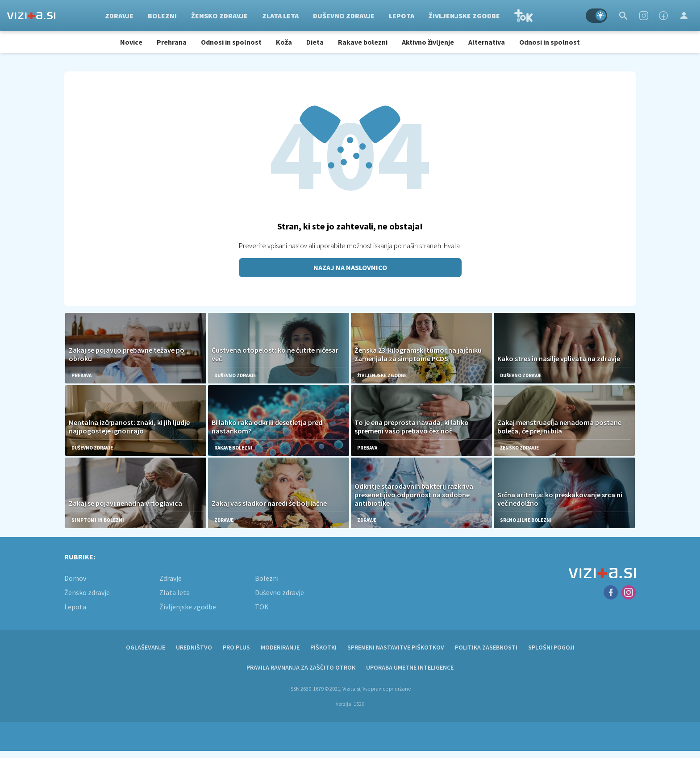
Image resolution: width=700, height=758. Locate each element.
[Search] (623, 16)
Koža (284, 42)
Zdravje (119, 16)
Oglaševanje (146, 647)
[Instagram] (644, 16)
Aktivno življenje (428, 42)
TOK (524, 16)
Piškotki (323, 647)
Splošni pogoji (551, 647)
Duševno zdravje (344, 16)
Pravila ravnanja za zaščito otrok (301, 667)
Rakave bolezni (363, 42)
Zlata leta (280, 16)
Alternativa (487, 42)
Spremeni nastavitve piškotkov (396, 647)
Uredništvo (194, 647)
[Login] (684, 16)
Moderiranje (280, 647)
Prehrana (172, 42)
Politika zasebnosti (486, 647)
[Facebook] (663, 16)
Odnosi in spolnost (231, 42)
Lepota (402, 16)
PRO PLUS (236, 647)
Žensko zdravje (219, 16)
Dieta (315, 42)
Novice (131, 42)
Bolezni (162, 16)
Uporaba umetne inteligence (410, 667)
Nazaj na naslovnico (350, 267)
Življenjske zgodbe (464, 16)
